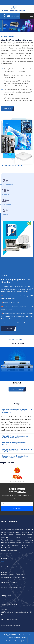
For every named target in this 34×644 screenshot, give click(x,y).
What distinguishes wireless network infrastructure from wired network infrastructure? (15, 411)
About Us (9, 641)
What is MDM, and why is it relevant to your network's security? (15, 437)
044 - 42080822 (13, 16)
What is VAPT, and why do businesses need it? (15, 443)
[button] (2, 479)
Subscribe (17, 508)
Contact (26, 641)
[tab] (17, 411)
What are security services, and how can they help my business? (16, 450)
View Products (4, 28)
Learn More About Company (12, 166)
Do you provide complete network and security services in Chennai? (15, 457)
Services (17, 641)
